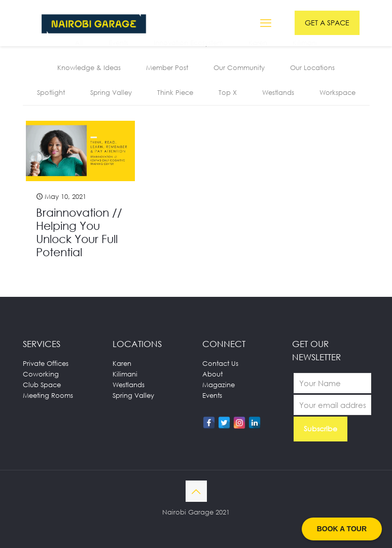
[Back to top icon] (196, 491)
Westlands (278, 92)
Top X (228, 92)
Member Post (167, 67)
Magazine (219, 385)
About (212, 374)
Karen (122, 363)
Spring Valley (111, 92)
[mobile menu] (266, 23)
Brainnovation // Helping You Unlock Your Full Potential (79, 232)
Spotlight (51, 92)
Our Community (239, 67)
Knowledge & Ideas (89, 67)
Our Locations (312, 67)
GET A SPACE (327, 23)
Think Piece (175, 92)
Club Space (42, 385)
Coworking (41, 374)
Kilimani (125, 374)
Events (212, 395)
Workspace (337, 92)
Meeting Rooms (48, 395)
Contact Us (220, 363)
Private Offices (46, 363)
